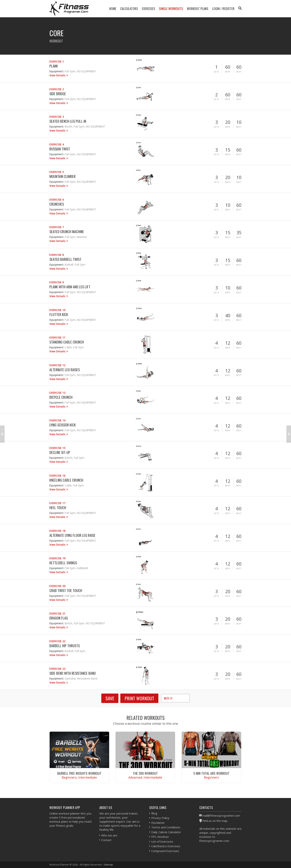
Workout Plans (198, 9)
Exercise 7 (57, 227)
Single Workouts (171, 9)
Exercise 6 (57, 200)
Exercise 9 (57, 282)
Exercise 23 (57, 669)
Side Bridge (58, 94)
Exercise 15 (57, 448)
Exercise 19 (57, 558)
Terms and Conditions (166, 827)
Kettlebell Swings (63, 563)
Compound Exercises (165, 851)
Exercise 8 (57, 255)
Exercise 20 (57, 586)
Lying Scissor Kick (63, 425)
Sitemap (108, 865)
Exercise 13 (57, 393)
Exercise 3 (57, 117)
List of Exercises (162, 841)
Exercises (148, 9)
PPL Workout (160, 837)
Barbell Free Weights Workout (79, 773)
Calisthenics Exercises (166, 846)
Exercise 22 (57, 641)
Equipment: (57, 71)
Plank (54, 66)
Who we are (109, 835)
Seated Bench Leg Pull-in (68, 121)
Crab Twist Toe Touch (66, 590)
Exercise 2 (57, 89)
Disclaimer (158, 823)
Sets (216, 72)
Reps (228, 72)
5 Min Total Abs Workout (211, 773)
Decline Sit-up (60, 452)
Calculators (129, 9)
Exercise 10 (57, 310)
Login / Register (223, 9)
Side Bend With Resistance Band (73, 673)
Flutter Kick (59, 314)
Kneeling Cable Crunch (66, 480)
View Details (58, 75)
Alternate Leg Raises (65, 370)
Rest (239, 72)
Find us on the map (215, 821)
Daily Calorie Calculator (166, 832)
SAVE (110, 698)
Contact (106, 840)
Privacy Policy (160, 818)
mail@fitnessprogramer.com (221, 815)
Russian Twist (60, 149)
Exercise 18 (57, 531)
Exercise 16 (57, 476)
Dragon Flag (59, 618)
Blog (154, 813)
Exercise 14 (57, 420)
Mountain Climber (62, 176)
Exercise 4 (57, 144)
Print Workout (139, 698)
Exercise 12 (57, 365)
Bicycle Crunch (61, 397)
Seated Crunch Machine (67, 231)
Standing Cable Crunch (67, 342)
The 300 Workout (145, 773)
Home (113, 9)
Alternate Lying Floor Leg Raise (72, 535)
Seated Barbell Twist (65, 259)
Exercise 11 (57, 337)
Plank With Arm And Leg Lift (70, 287)
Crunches (57, 204)
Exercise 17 (57, 503)
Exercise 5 (57, 172)
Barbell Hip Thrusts (65, 646)
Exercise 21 (57, 613)
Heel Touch (58, 507)
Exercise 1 (57, 61)
